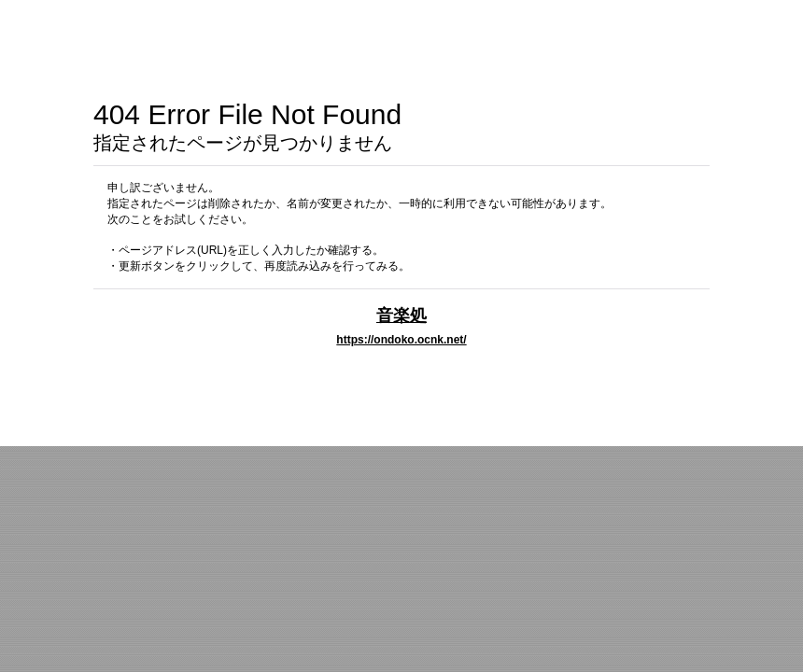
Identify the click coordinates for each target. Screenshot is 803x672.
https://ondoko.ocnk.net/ (401, 340)
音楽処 (401, 315)
